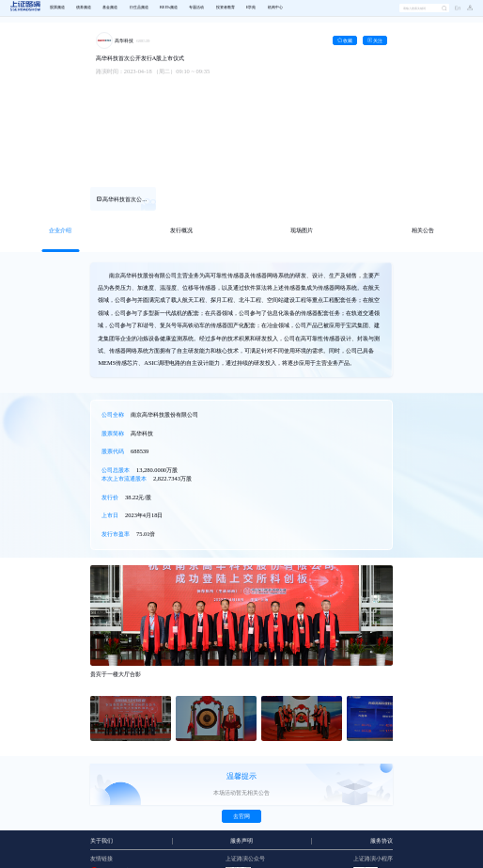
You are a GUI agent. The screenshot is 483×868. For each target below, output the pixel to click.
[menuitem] (57, 8)
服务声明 (241, 841)
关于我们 (101, 841)
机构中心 (275, 8)
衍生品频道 (139, 8)
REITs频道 (169, 8)
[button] (467, 8)
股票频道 (57, 8)
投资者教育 (226, 8)
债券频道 (84, 8)
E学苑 (251, 8)
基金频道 (110, 8)
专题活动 (196, 8)
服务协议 (382, 841)
